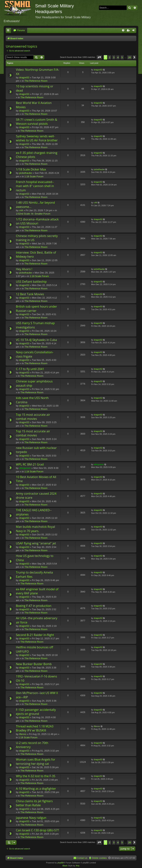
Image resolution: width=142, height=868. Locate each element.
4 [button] (118, 57)
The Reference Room (36, 81)
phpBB (60, 863)
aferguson (25, 468)
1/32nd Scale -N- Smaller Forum (33, 214)
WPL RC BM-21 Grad (30, 464)
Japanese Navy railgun (31, 818)
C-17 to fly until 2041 (30, 369)
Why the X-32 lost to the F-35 (36, 776)
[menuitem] (19, 30)
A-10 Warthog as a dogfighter (36, 789)
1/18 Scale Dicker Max (31, 169)
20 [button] (130, 57)
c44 (21, 210)
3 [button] (114, 57)
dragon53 (24, 77)
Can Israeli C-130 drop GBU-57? (37, 830)
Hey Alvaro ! (24, 269)
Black (65, 866)
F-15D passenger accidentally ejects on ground (36, 712)
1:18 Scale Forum (34, 176)
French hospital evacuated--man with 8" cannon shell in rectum (35, 186)
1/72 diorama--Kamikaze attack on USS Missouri (37, 221)
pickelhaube (25, 173)
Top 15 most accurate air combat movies (33, 417)
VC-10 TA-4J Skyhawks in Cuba (36, 340)
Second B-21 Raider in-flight (35, 635)
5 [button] (122, 57)
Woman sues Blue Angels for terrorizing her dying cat (36, 761)
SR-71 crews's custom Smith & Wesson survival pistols (37, 122)
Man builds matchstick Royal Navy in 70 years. (35, 529)
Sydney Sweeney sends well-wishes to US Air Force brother (37, 138)
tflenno (23, 734)
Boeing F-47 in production (34, 606)
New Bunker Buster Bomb (34, 664)
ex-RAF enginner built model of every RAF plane (37, 591)
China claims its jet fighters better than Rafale (34, 803)
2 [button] (110, 57)
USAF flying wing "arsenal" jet (36, 543)
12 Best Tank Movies (30, 294)
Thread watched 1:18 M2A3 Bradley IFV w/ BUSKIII (35, 728)
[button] (99, 57)
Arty (78, 866)
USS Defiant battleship (31, 282)
